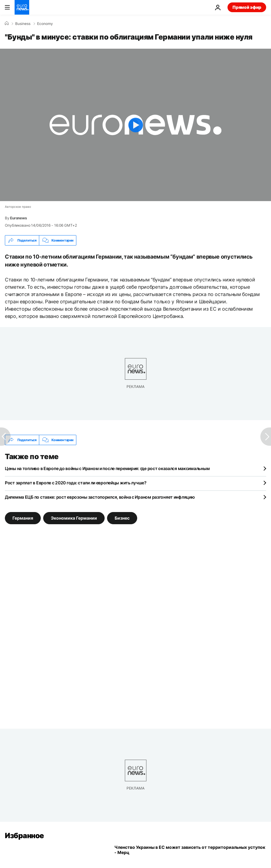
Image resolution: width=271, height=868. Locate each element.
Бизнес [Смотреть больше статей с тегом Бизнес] (122, 518)
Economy (45, 24)
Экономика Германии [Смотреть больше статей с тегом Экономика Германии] (74, 518)
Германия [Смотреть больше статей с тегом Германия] (23, 518)
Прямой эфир (247, 7)
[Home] (7, 23)
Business (23, 24)
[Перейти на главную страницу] (22, 7)
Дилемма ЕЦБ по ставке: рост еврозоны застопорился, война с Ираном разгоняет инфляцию (100, 497)
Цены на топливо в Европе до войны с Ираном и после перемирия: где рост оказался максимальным (107, 468)
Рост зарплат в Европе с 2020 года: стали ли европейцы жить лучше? (76, 483)
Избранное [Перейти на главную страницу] (24, 836)
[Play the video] (135, 125)
